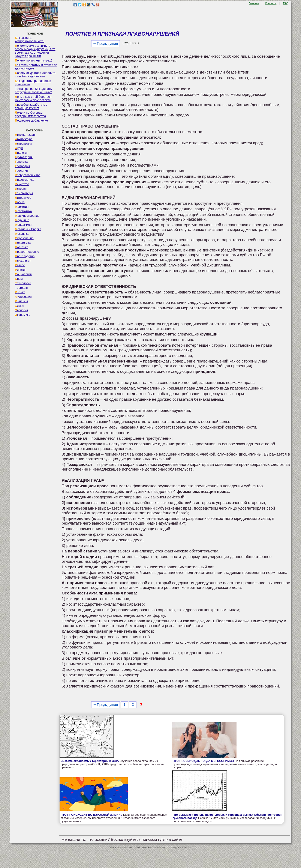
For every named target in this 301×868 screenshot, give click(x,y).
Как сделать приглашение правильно (33, 83)
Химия (19, 306)
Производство (25, 256)
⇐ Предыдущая (106, 44)
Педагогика (23, 243)
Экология (21, 310)
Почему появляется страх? (34, 60)
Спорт (19, 279)
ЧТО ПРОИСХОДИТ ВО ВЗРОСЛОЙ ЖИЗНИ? (91, 815)
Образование (24, 238)
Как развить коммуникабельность (30, 39)
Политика (22, 247)
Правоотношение (27, 252)
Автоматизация (26, 135)
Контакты (271, 3)
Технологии (23, 283)
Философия (23, 297)
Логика (20, 202)
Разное (20, 265)
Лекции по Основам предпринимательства (30, 114)
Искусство (22, 184)
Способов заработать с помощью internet (31, 106)
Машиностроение (27, 216)
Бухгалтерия (24, 157)
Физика (20, 292)
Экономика (23, 315)
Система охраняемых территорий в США (90, 761)
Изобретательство (28, 175)
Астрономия (24, 144)
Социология (23, 274)
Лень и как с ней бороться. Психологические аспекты (34, 98)
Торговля (21, 288)
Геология (21, 171)
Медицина (22, 220)
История (21, 189)
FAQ (286, 3)
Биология (22, 153)
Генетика (21, 162)
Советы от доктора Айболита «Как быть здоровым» (35, 75)
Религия (21, 270)
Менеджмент (24, 225)
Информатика (25, 180)
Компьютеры (24, 193)
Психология (23, 261)
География (23, 166)
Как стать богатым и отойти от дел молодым (36, 67)
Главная (254, 3)
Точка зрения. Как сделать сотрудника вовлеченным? (34, 90)
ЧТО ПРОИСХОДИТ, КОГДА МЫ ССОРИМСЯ (203, 761)
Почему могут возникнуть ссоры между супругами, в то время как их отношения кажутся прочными (35, 51)
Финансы (21, 301)
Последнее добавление (31, 120)
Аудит (19, 148)
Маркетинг (22, 207)
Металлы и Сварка (28, 229)
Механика (22, 234)
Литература (23, 198)
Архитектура (24, 139)
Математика (23, 211)
